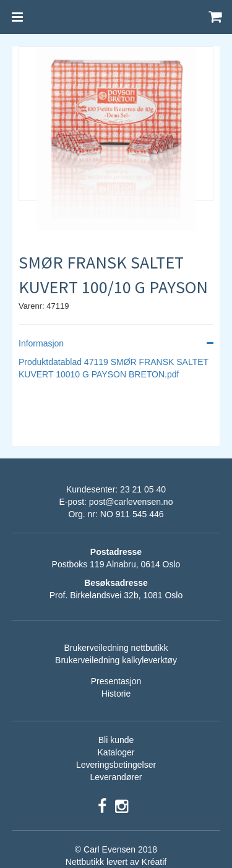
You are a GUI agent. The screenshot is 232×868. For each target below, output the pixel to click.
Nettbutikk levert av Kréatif (116, 862)
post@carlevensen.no (131, 502)
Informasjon (116, 343)
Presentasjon (116, 681)
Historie (116, 694)
